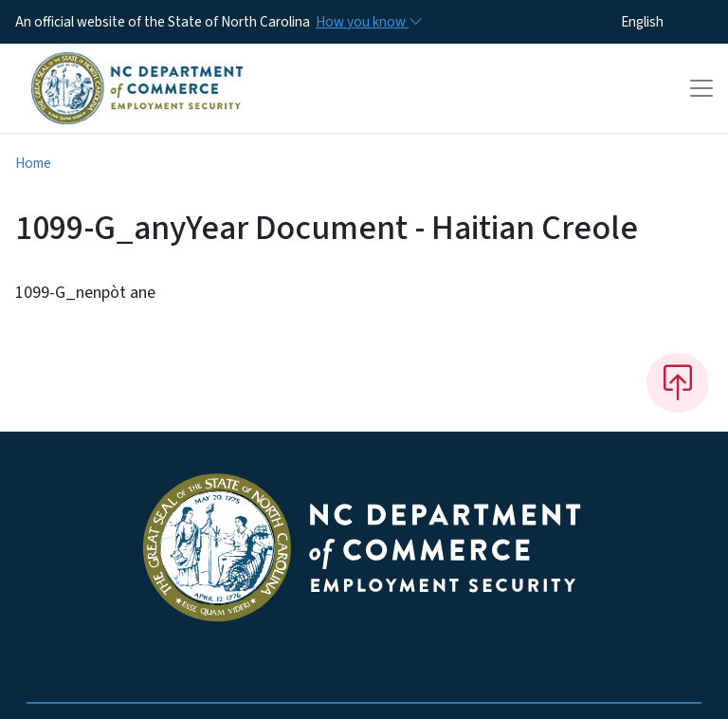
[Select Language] (672, 22)
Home (33, 163)
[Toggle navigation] (701, 88)
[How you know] (368, 22)
